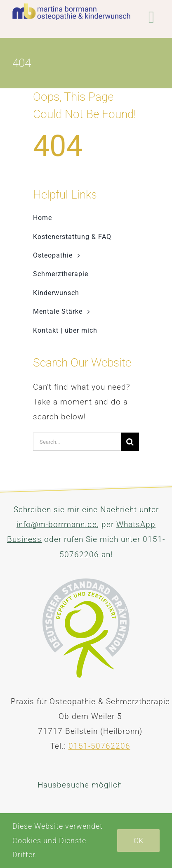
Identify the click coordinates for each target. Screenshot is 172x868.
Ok (138, 841)
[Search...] (77, 442)
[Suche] (130, 442)
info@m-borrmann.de (57, 524)
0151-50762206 (99, 746)
